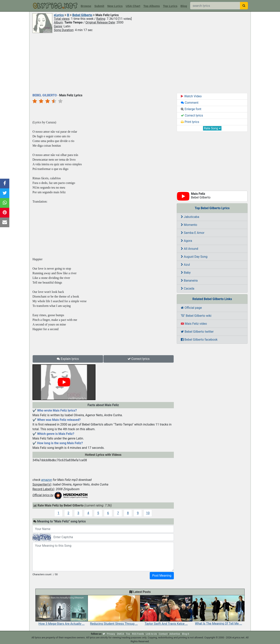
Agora (186, 241)
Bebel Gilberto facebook (199, 340)
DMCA (120, 634)
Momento (189, 225)
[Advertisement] (140, 63)
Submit (99, 6)
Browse (86, 6)
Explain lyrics (68, 359)
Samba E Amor (193, 233)
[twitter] (104, 634)
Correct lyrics (139, 359)
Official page (191, 308)
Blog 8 (186, 634)
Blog (184, 6)
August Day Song (194, 257)
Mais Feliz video (194, 324)
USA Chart (133, 6)
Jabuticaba (190, 217)
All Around (189, 249)
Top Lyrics (170, 6)
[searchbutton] (244, 6)
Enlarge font (191, 109)
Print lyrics (190, 122)
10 (148, 513)
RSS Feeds (138, 634)
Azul (185, 265)
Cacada (188, 288)
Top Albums (152, 6)
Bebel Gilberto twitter (197, 332)
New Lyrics (115, 6)
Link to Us (151, 634)
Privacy (111, 634)
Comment (190, 103)
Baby (186, 273)
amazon (47, 480)
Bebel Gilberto (82, 15)
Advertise (175, 634)
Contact (163, 634)
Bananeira (189, 281)
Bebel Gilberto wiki (196, 316)
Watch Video (191, 96)
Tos (128, 634)
